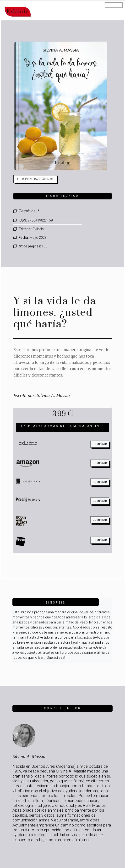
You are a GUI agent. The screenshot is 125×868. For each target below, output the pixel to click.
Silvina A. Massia (29, 756)
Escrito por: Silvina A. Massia (42, 395)
